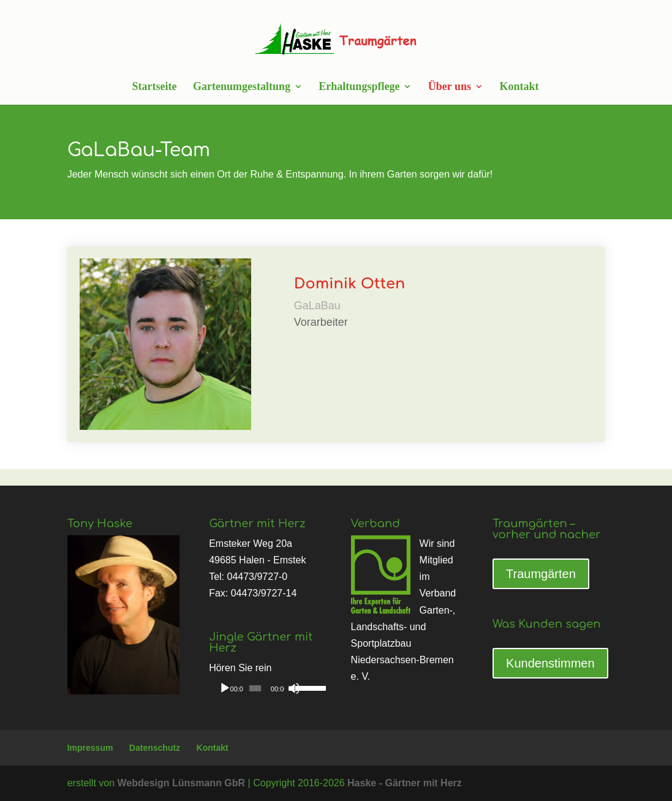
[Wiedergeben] (225, 688)
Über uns (450, 87)
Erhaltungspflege (359, 87)
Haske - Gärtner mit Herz (405, 783)
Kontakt (519, 87)
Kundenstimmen (550, 663)
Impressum (90, 748)
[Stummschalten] (294, 688)
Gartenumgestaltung (242, 87)
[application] (265, 688)
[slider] (255, 688)
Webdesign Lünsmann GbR (182, 783)
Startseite (154, 87)
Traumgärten (541, 574)
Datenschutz (155, 748)
